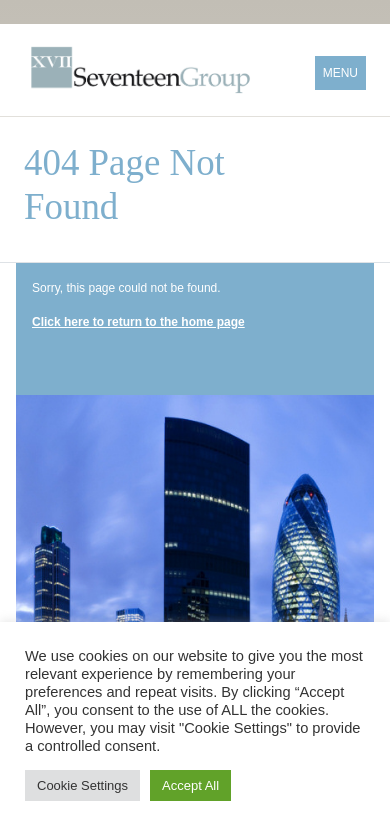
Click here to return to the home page (138, 322)
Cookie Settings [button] (82, 785)
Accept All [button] (190, 785)
